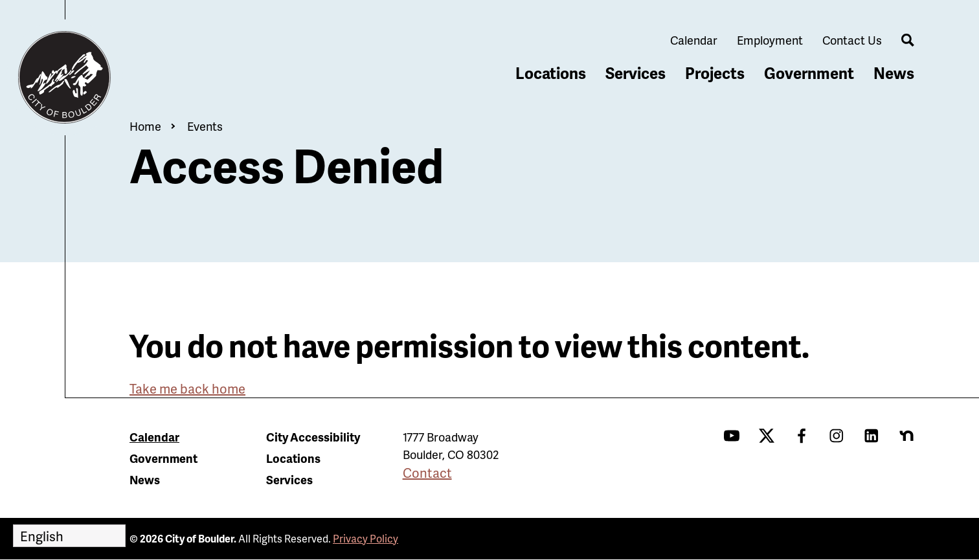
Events (205, 126)
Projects (715, 73)
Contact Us (852, 40)
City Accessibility (313, 437)
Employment (770, 40)
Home (145, 126)
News (894, 73)
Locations (551, 73)
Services (636, 73)
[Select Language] (69, 536)
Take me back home (187, 388)
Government (809, 73)
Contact (427, 473)
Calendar (694, 40)
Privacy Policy (366, 538)
